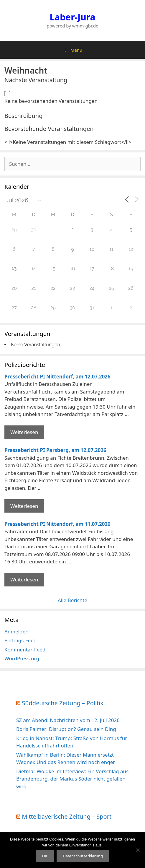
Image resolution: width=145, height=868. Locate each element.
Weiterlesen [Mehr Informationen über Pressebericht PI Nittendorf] (24, 432)
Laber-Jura (73, 17)
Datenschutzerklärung (83, 856)
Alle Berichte (72, 600)
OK (45, 856)
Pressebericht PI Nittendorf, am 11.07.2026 (57, 524)
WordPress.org (22, 658)
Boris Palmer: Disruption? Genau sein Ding (66, 729)
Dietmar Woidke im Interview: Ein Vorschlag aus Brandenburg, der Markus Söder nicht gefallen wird (72, 779)
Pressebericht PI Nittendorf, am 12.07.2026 (57, 377)
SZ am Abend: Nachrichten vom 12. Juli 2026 (68, 720)
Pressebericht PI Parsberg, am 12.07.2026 (55, 450)
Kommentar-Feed (25, 650)
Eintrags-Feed (20, 640)
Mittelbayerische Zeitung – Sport (67, 816)
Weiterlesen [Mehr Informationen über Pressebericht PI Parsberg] (24, 506)
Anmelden (17, 632)
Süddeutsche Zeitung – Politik (63, 703)
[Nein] (138, 850)
